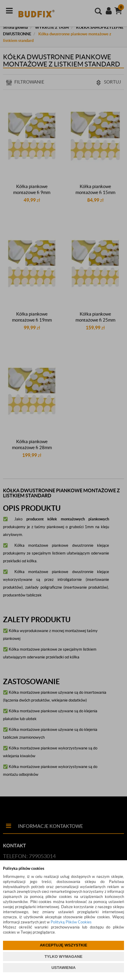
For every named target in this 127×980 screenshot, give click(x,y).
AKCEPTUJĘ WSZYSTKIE (63, 945)
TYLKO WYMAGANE (63, 956)
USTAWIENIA (64, 968)
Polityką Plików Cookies (71, 922)
